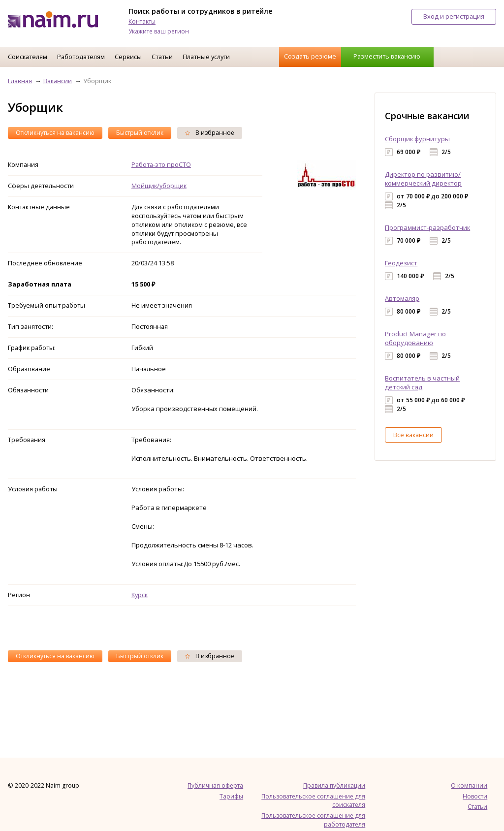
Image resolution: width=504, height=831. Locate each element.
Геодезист (401, 263)
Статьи (162, 57)
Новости (475, 796)
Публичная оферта (215, 785)
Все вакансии (413, 435)
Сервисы (128, 57)
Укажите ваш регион (159, 31)
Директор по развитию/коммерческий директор (423, 179)
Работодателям (81, 57)
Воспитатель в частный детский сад (422, 383)
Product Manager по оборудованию (415, 338)
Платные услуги (206, 57)
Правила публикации (334, 785)
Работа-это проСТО (161, 164)
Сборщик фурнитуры (417, 139)
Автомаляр (402, 298)
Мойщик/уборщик (159, 186)
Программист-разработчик (427, 227)
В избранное (210, 133)
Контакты (142, 21)
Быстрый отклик (140, 133)
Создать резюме (310, 56)
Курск (140, 595)
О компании (469, 785)
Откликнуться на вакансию (55, 133)
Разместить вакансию (387, 56)
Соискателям (28, 57)
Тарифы (231, 796)
